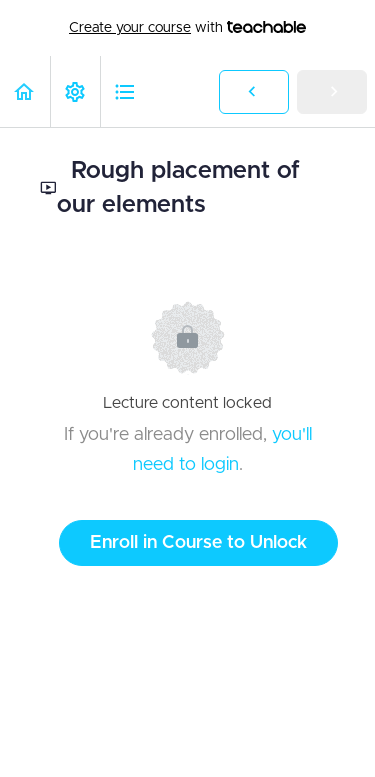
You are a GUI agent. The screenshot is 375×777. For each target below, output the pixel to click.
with (187, 28)
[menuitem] (75, 91)
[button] (25, 91)
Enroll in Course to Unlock (198, 543)
